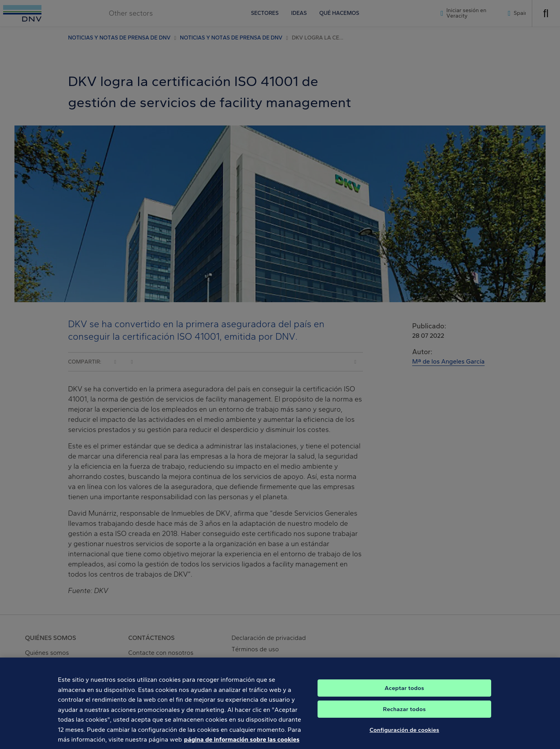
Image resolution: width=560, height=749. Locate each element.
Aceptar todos (405, 693)
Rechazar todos (404, 715)
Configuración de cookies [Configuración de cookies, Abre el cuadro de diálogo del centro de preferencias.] (404, 735)
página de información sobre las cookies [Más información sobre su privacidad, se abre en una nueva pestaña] (242, 745)
